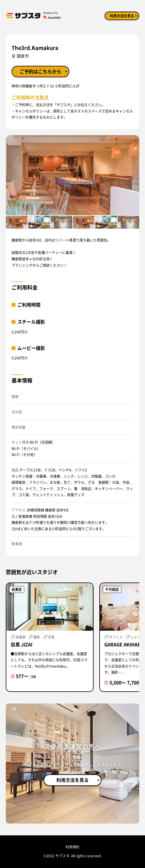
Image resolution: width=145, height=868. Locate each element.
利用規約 (72, 847)
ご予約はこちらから (40, 72)
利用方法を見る (122, 16)
